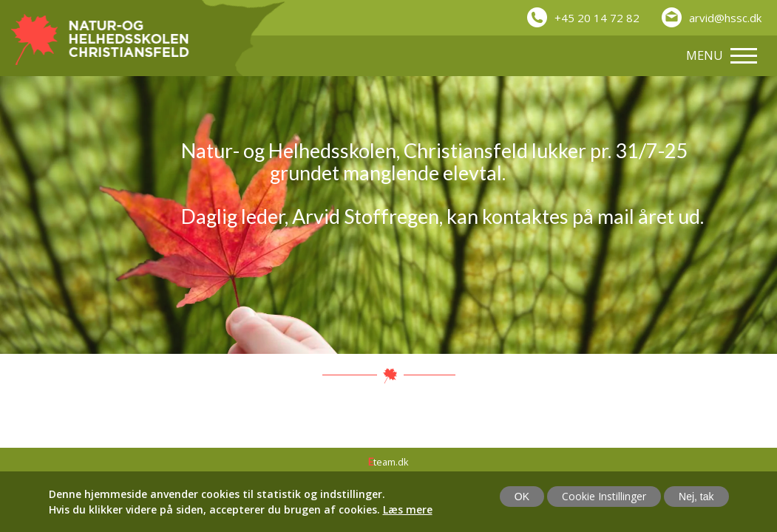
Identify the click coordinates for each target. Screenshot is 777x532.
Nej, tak (696, 497)
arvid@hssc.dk (725, 18)
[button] (712, 12)
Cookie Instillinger (604, 496)
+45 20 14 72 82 (597, 18)
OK (522, 497)
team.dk (388, 462)
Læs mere (408, 509)
